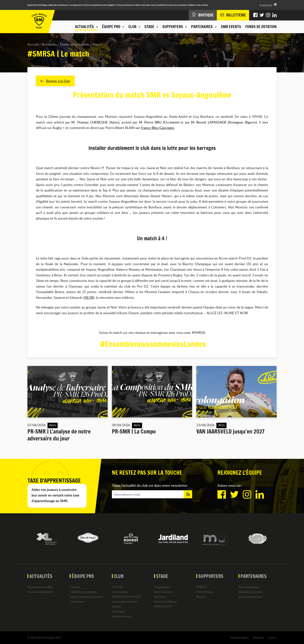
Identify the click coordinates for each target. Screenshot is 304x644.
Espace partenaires (251, 597)
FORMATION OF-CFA (126, 597)
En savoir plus (266, 5)
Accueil (33, 44)
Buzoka (201, 597)
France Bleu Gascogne (157, 128)
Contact (272, 637)
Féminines (118, 611)
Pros (96, 44)
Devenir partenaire (250, 592)
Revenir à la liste (55, 81)
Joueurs (75, 587)
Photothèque (205, 592)
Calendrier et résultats (84, 592)
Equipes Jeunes (122, 616)
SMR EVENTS (231, 27)
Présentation (162, 587)
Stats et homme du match (86, 597)
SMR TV (202, 587)
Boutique (160, 597)
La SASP (117, 587)
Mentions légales (239, 637)
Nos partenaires (249, 587)
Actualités (49, 44)
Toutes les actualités (75, 44)
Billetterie (258, 637)
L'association (120, 592)
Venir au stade (163, 592)
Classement (77, 601)
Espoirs (117, 607)
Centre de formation (125, 601)
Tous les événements (41, 592)
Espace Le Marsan (166, 601)
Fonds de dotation (261, 27)
